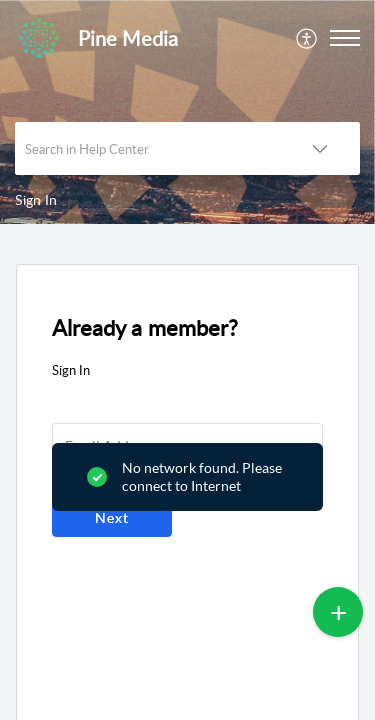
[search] (147, 148)
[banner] (187, 112)
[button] (307, 38)
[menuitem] (307, 38)
